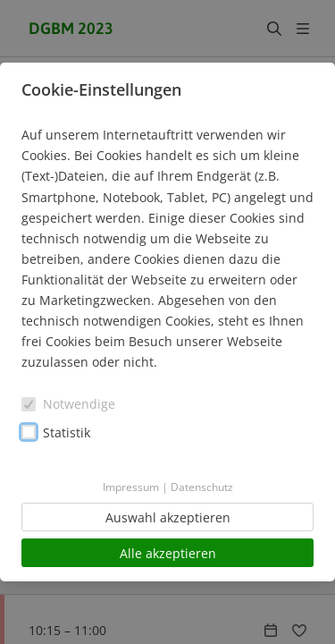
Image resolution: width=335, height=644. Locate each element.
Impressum (131, 487)
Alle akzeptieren (168, 553)
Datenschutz (202, 487)
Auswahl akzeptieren (168, 517)
